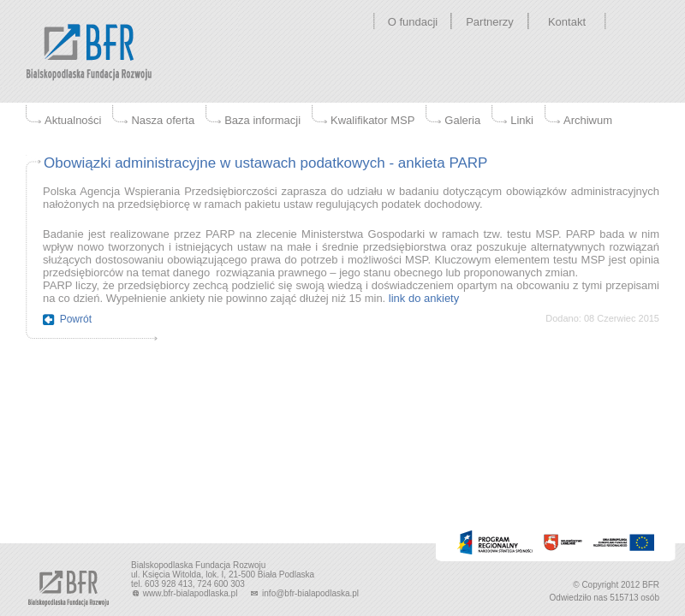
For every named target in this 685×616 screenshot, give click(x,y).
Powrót (76, 319)
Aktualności (73, 120)
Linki (522, 120)
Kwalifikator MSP (372, 120)
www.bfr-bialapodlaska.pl (185, 593)
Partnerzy (490, 22)
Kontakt (567, 22)
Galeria (462, 120)
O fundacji (413, 22)
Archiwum (588, 120)
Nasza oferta (163, 120)
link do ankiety (424, 298)
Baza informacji (262, 120)
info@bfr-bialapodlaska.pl (304, 593)
